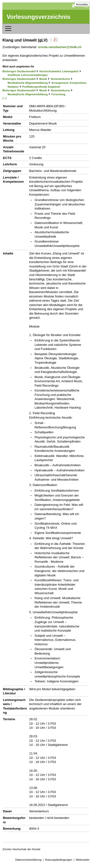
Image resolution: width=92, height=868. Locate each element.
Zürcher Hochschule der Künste (21, 849)
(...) (5, 98)
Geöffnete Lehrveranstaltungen (28, 75)
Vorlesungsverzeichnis (39, 17)
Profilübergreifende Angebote (41, 87)
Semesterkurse (60, 79)
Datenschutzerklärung (28, 860)
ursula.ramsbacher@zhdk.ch (60, 47)
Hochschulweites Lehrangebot (59, 71)
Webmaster (83, 860)
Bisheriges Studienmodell (19, 71)
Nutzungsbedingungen (59, 860)
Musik (43, 79)
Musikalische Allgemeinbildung (28, 83)
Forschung (59, 94)
